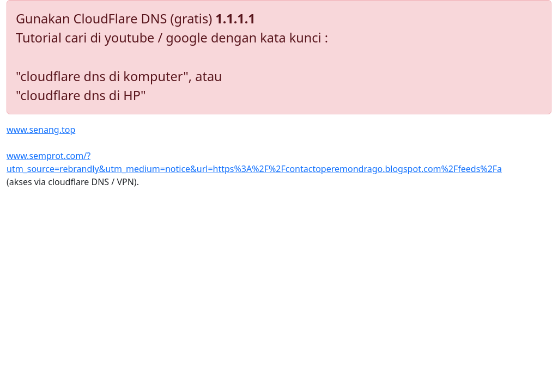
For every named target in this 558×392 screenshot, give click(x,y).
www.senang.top (41, 130)
